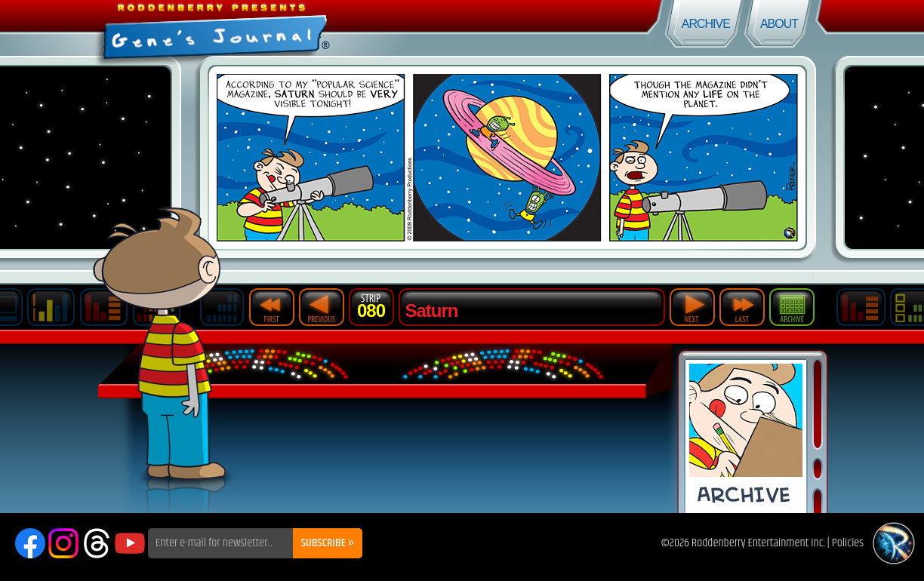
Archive (706, 24)
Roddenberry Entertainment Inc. (758, 543)
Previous (322, 307)
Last (742, 307)
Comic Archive (746, 437)
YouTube (130, 543)
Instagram (63, 543)
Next (692, 307)
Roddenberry (894, 543)
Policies (848, 543)
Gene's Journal (231, 28)
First (272, 307)
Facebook (30, 543)
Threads (97, 543)
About (779, 24)
